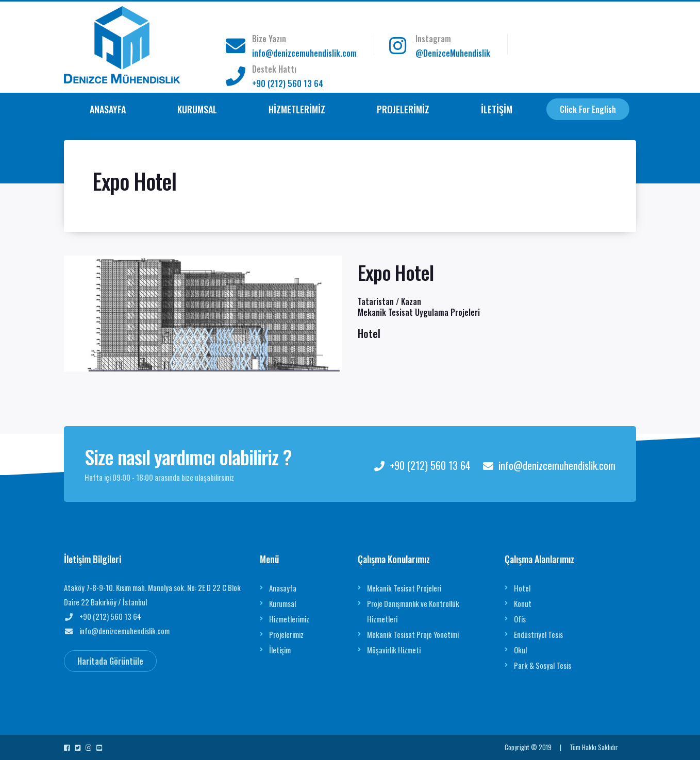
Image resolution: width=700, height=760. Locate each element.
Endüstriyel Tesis (538, 634)
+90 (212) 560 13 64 (288, 83)
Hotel (522, 588)
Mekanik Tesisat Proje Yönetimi (413, 634)
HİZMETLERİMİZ (297, 109)
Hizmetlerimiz (289, 619)
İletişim (280, 650)
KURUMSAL (197, 109)
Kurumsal (282, 603)
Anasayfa (283, 588)
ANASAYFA (108, 109)
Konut (523, 603)
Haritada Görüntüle (110, 661)
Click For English (588, 109)
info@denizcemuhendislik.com (304, 53)
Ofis (520, 619)
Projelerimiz (286, 634)
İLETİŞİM (497, 109)
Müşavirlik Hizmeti (394, 650)
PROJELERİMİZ (403, 109)
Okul (520, 650)
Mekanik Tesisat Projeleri (404, 588)
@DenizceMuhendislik (453, 53)
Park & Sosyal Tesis (543, 665)
